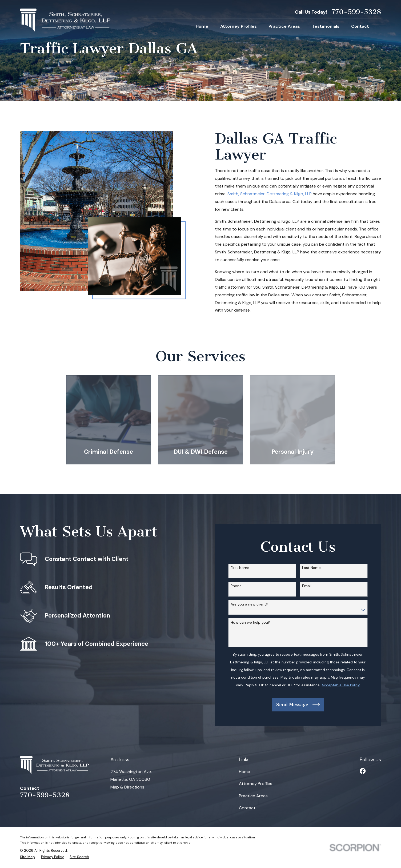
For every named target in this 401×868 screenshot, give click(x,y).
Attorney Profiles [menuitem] (238, 26)
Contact (247, 808)
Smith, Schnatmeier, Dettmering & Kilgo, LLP (270, 194)
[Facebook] (363, 771)
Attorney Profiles (256, 784)
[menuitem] (27, 857)
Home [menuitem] (202, 26)
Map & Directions (127, 787)
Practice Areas (253, 796)
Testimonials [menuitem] (326, 26)
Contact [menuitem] (360, 26)
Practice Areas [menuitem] (284, 26)
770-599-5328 (356, 12)
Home (244, 772)
